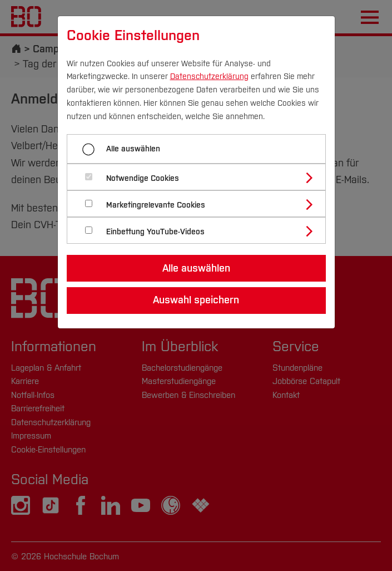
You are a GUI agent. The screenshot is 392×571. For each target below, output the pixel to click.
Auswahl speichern (196, 300)
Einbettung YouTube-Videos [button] (155, 232)
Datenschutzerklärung (209, 77)
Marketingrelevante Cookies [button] (156, 205)
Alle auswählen (133, 149)
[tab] (201, 177)
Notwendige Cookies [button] (143, 178)
